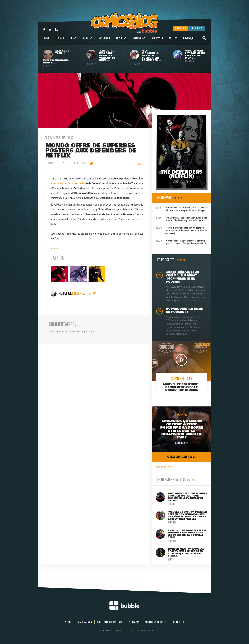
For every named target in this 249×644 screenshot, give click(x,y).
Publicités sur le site (110, 622)
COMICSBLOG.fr (165, 467)
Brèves (60, 40)
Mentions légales (156, 622)
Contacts (134, 622)
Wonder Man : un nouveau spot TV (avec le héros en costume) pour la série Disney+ (181, 209)
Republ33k (61, 294)
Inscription (197, 28)
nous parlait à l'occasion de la (68, 183)
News (73, 40)
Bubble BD (178, 622)
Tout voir (177, 198)
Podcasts (157, 40)
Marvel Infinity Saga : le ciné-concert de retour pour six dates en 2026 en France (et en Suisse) (182, 230)
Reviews (88, 40)
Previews (104, 40)
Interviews (139, 40)
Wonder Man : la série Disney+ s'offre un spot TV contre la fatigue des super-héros (181, 242)
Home (47, 40)
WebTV (173, 40)
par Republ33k (81, 163)
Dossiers (121, 40)
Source (54, 248)
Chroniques (190, 40)
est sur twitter (84, 294)
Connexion (181, 28)
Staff (68, 622)
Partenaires (84, 622)
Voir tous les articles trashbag (182, 457)
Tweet (141, 164)
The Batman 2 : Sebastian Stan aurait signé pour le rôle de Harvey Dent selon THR (181, 219)
